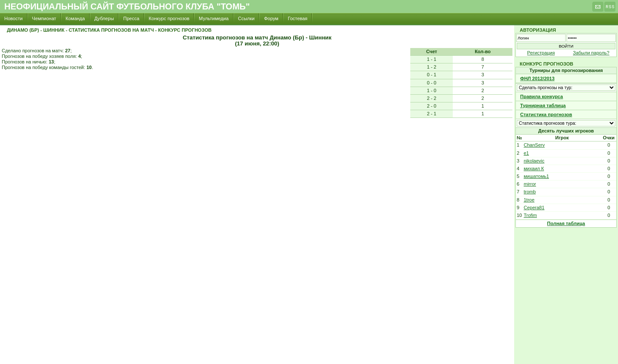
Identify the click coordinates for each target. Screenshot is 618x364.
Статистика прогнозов (546, 114)
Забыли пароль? (591, 53)
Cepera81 (534, 208)
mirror (530, 184)
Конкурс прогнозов (169, 18)
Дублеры (104, 18)
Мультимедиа (214, 18)
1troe (529, 200)
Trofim (530, 215)
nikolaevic (534, 161)
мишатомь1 (536, 176)
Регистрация (541, 53)
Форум (271, 18)
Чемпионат (44, 18)
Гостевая (298, 18)
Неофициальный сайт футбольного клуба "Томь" (127, 6)
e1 (526, 153)
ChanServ (534, 145)
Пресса (131, 18)
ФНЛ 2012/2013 (537, 78)
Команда (75, 18)
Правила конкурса (542, 96)
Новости (14, 18)
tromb (530, 192)
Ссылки (247, 18)
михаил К (534, 168)
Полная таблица (566, 223)
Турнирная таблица (543, 105)
